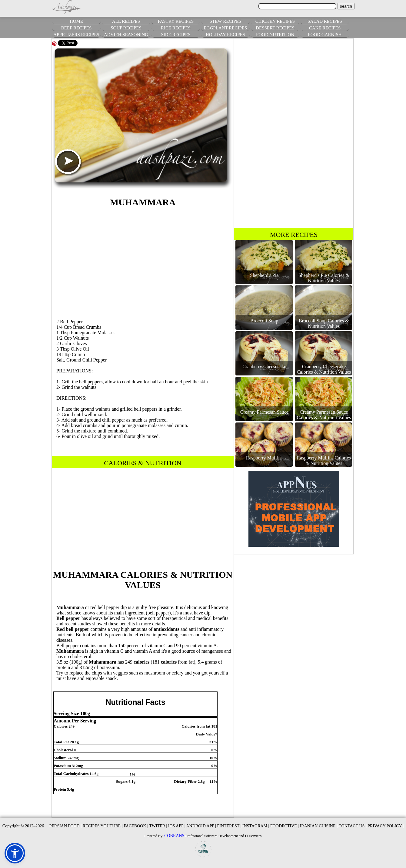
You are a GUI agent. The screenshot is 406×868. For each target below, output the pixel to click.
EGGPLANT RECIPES (226, 28)
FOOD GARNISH (325, 35)
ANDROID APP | (201, 826)
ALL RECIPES (126, 21)
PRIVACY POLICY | (386, 826)
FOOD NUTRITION (275, 35)
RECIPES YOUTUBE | (102, 826)
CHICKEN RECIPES (275, 21)
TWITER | (158, 826)
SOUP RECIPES (126, 28)
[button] (15, 853)
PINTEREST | (229, 826)
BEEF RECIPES (76, 28)
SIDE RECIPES (176, 35)
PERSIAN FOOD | (65, 826)
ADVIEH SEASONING (126, 35)
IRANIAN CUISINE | (319, 826)
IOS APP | (177, 826)
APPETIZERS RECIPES (76, 35)
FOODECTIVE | (285, 826)
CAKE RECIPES (325, 28)
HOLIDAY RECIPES (225, 35)
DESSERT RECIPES (275, 28)
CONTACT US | (352, 826)
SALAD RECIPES (325, 21)
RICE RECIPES (176, 28)
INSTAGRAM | (256, 826)
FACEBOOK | (136, 826)
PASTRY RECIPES (176, 21)
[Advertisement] (143, 262)
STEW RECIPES (225, 21)
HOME (76, 21)
